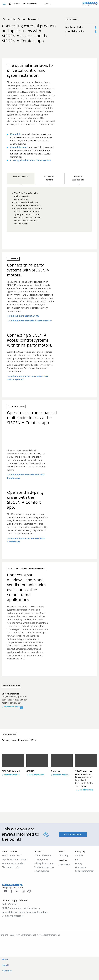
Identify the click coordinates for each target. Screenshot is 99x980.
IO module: (16, 134)
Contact (79, 856)
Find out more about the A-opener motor (31, 321)
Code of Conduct (10, 904)
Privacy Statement (26, 935)
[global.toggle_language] (14, 4)
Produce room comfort (13, 864)
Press (78, 860)
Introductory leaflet (81, 27)
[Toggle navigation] (4, 4)
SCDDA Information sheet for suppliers (21, 908)
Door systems (41, 860)
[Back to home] (90, 4)
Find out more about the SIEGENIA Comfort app (26, 477)
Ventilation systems (44, 867)
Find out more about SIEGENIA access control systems (27, 378)
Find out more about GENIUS (24, 316)
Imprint (4, 935)
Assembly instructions (81, 31)
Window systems (43, 856)
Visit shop (64, 856)
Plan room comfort (11, 867)
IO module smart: (19, 147)
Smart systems (42, 871)
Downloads (64, 865)
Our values (80, 867)
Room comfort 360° (12, 856)
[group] (50, 209)
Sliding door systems (44, 864)
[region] (50, 209)
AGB (12, 935)
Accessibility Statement (48, 935)
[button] (21, 178)
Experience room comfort (14, 860)
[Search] (45, 4)
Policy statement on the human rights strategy (25, 912)
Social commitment (85, 871)
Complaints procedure (13, 916)
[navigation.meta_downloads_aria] (30, 4)
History (79, 864)
